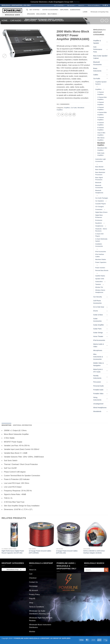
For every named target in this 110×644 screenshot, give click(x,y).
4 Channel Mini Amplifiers (102, 114)
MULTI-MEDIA (53, 14)
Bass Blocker (99, 167)
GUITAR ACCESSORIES (50, 10)
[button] (85, 12)
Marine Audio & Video (99, 345)
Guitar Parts (97, 329)
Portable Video (98, 394)
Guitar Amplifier (99, 325)
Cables (96, 75)
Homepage (33, 586)
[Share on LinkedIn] (74, 115)
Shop (31, 603)
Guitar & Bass (98, 315)
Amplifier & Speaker (97, 42)
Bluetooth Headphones (99, 192)
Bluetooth (98, 183)
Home (5, 20)
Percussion (97, 382)
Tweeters (98, 284)
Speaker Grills (100, 279)
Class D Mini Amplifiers (101, 134)
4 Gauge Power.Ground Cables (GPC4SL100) (67, 552)
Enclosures (99, 220)
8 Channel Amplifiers (100, 129)
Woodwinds (97, 411)
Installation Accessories (99, 245)
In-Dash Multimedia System (101, 240)
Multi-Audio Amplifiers (101, 154)
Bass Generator (100, 169)
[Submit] (106, 570)
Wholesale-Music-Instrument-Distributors (40, 626)
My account (72, 5)
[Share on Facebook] (59, 115)
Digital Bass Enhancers (99, 216)
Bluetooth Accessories (97, 63)
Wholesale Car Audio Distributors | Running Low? (40, 612)
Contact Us (33, 582)
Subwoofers (99, 282)
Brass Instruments (97, 70)
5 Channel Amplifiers (100, 119)
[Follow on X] (103, 5)
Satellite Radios (100, 276)
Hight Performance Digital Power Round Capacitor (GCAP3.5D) (13, 552)
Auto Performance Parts (98, 49)
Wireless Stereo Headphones (100, 291)
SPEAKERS (31, 14)
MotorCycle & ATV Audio (98, 371)
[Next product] (102, 20)
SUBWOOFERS (75, 10)
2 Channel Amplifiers (100, 93)
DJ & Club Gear (99, 307)
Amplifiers (30, 20)
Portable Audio (98, 390)
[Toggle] (107, 42)
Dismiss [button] (76, 2)
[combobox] (14, 569)
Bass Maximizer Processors (100, 173)
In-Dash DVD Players (99, 235)
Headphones (99, 226)
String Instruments (97, 399)
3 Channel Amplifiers (100, 103)
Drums (95, 311)
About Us (82, 5)
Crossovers (99, 209)
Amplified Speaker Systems (101, 83)
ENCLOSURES (41, 14)
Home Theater (98, 336)
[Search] (27, 10)
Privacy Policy (34, 594)
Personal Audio (98, 386)
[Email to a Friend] (66, 115)
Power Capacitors (101, 262)
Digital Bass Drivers (101, 212)
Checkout (33, 578)
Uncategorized (98, 404)
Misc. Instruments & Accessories (98, 357)
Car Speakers (100, 201)
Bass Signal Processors (99, 179)
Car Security (97, 297)
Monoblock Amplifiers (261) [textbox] (14, 570)
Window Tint (99, 287)
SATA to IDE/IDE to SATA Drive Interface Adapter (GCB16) (94, 552)
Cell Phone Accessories (97, 302)
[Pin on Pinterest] (70, 115)
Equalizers (99, 223)
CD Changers (99, 207)
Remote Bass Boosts (102, 270)
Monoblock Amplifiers (51, 20)
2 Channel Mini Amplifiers (102, 98)
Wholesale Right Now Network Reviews (41, 619)
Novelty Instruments (97, 377)
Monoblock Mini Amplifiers (102, 149)
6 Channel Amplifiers (100, 124)
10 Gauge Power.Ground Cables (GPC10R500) (40, 552)
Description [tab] (6, 425)
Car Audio (16, 20)
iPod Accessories (101, 252)
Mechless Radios (101, 259)
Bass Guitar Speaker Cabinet (100, 57)
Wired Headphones (100, 408)
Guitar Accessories (97, 320)
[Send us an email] (105, 5)
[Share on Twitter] (62, 115)
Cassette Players (101, 204)
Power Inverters (100, 268)
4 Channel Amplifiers (100, 109)
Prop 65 (32, 599)
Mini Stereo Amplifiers (101, 139)
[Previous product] (106, 20)
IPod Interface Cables (100, 255)
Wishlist (32, 632)
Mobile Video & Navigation (98, 364)
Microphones (98, 350)
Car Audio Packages (102, 198)
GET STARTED (59, 5)
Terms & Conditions (94, 5)
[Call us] (107, 5)
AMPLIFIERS (64, 10)
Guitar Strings (98, 333)
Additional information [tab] (22, 425)
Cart (31, 574)
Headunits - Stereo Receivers (101, 230)
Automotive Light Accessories (100, 160)
